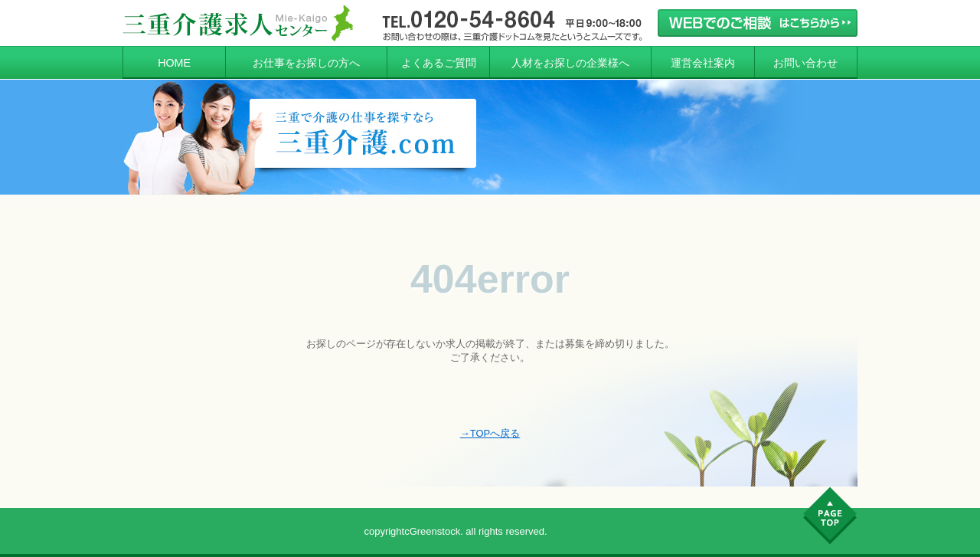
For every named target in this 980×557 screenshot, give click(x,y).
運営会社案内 (703, 63)
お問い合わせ (805, 63)
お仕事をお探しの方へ (306, 63)
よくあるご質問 (439, 63)
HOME (174, 63)
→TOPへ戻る (490, 433)
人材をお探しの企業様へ (570, 63)
